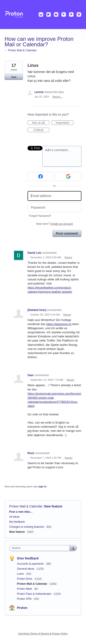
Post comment (67, 233)
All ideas (14, 517)
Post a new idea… (21, 512)
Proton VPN (25, 599)
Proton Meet (25, 589)
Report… (58, 97)
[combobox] (40, 548)
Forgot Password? (40, 216)
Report (68, 257)
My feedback (17, 522)
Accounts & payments (31, 564)
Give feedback (28, 558)
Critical (41, 130)
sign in (42, 486)
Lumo (21, 574)
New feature (53, 506)
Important (65, 123)
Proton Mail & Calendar (26, 506)
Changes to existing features (27, 527)
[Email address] (54, 196)
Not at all (41, 123)
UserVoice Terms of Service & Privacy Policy (43, 634)
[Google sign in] (69, 176)
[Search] (73, 548)
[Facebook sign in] (41, 176)
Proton (22, 608)
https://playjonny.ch (59, 324)
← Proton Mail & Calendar (21, 50)
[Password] (54, 208)
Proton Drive (25, 579)
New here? (54, 224)
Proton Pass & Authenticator (35, 594)
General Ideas (26, 569)
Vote (14, 77)
